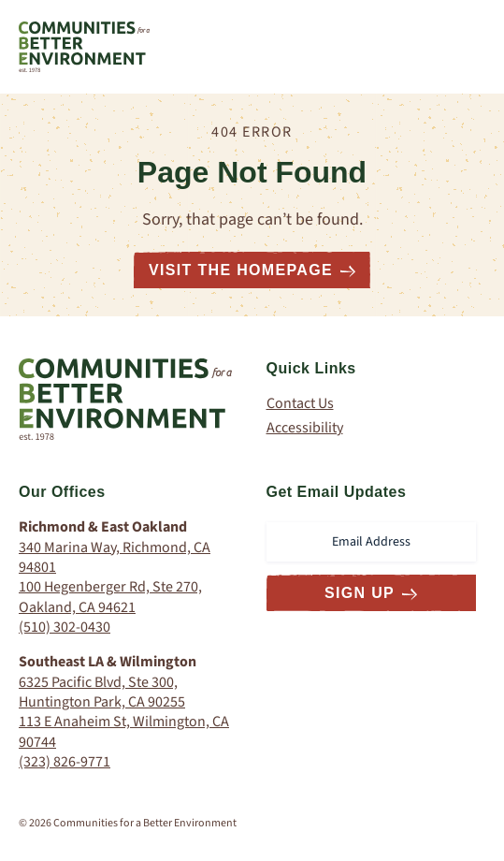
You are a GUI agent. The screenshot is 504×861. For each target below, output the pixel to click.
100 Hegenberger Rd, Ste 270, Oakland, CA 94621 (110, 597)
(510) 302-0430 (65, 627)
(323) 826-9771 (65, 762)
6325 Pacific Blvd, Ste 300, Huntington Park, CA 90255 (102, 692)
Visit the (252, 270)
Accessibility (305, 428)
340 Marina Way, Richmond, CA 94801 (115, 557)
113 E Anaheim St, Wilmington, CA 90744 (124, 731)
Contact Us (300, 404)
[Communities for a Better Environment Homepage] (84, 47)
